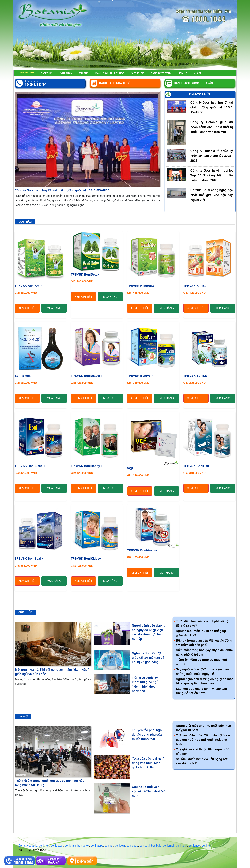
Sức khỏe (138, 73)
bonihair (207, 846)
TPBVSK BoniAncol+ (142, 550)
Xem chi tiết (27, 308)
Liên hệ (182, 73)
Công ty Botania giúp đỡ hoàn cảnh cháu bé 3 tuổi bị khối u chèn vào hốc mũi (212, 127)
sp (198, 73)
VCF (130, 469)
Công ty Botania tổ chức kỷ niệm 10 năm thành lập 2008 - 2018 (212, 156)
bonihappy (97, 846)
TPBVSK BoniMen (196, 376)
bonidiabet (57, 846)
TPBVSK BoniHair (196, 466)
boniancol (194, 846)
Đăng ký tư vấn (161, 73)
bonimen (44, 846)
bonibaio (156, 846)
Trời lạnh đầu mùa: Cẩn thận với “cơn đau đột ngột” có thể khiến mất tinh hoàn (203, 740)
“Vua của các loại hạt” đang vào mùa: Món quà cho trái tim (148, 763)
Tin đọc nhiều (200, 94)
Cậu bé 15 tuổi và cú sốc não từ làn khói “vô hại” (149, 791)
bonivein (120, 846)
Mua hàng (54, 308)
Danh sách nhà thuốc (110, 73)
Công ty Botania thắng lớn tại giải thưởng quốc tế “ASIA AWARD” (62, 190)
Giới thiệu (47, 73)
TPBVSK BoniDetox (85, 275)
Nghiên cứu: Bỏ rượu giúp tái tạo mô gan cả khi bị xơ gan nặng (148, 658)
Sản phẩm (66, 73)
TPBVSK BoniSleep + (30, 466)
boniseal (145, 846)
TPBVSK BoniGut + (197, 286)
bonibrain (70, 846)
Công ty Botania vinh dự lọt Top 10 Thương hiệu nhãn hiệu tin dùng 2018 (212, 175)
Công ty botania (28, 846)
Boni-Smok (23, 376)
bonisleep (132, 846)
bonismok (169, 846)
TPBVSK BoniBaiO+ (141, 286)
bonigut (109, 846)
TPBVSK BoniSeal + (29, 559)
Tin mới (23, 717)
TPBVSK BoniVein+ (141, 376)
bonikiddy (181, 846)
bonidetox (83, 846)
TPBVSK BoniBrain (28, 286)
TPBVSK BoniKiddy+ (86, 559)
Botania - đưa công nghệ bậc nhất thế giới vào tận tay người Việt (212, 195)
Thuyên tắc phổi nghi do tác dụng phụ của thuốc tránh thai (147, 735)
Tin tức (84, 73)
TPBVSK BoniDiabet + (87, 376)
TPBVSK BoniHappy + (87, 466)
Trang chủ (27, 73)
